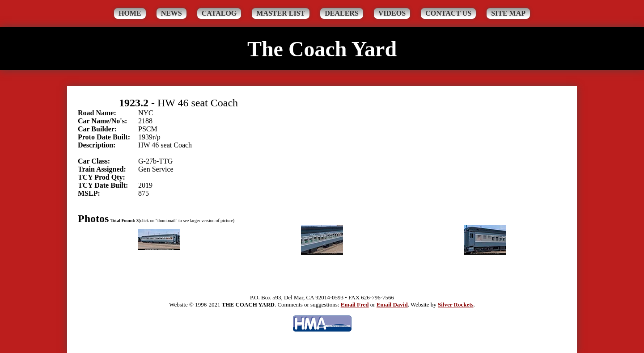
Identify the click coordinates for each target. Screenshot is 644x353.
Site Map (508, 13)
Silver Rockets (456, 305)
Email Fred (355, 305)
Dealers (342, 13)
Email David (392, 305)
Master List (281, 13)
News (172, 13)
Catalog (219, 13)
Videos (392, 13)
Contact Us (448, 13)
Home (130, 13)
